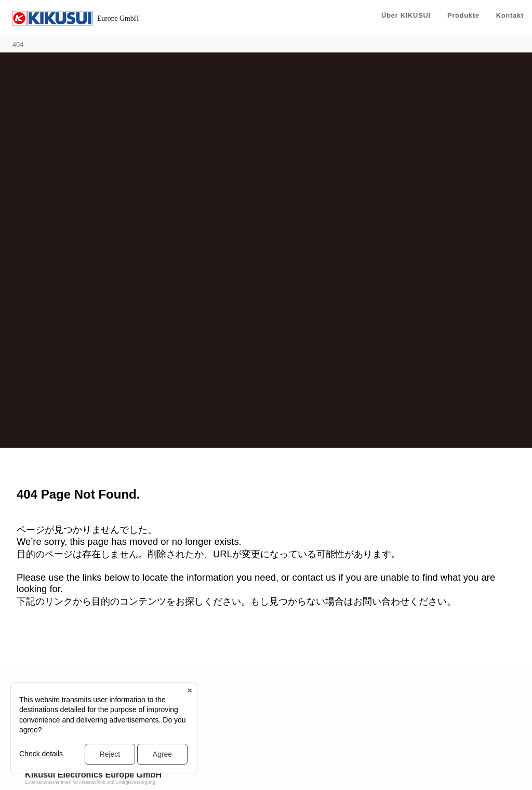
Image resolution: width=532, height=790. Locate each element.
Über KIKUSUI (406, 15)
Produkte (463, 15)
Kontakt (510, 15)
